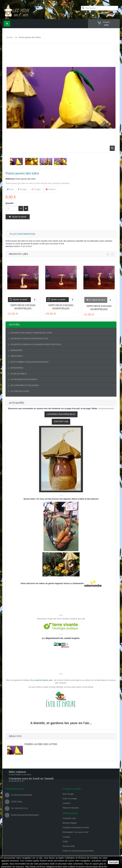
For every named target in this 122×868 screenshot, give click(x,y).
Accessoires (17, 368)
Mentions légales (70, 823)
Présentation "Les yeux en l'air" (76, 832)
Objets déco (17, 356)
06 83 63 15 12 (21, 808)
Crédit (65, 842)
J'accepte (113, 862)
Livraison (66, 803)
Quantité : (10, 203)
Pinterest (51, 189)
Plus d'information (22, 234)
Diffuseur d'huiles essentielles (23, 307)
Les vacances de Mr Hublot (24, 379)
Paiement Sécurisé (71, 808)
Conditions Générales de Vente (76, 828)
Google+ (36, 189)
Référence (10, 179)
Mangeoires (16, 350)
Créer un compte (70, 799)
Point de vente (69, 846)
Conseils (66, 837)
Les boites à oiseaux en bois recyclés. (30, 339)
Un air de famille (19, 374)
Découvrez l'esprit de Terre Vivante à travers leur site (61, 619)
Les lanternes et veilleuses (25, 385)
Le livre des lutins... (20, 391)
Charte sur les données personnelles (78, 851)
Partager (23, 189)
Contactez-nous (69, 818)
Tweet (10, 189)
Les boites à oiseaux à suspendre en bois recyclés (36, 344)
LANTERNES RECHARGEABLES (61, 414)
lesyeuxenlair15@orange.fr (28, 815)
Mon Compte (68, 794)
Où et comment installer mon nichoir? (30, 362)
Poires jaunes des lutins (41, 744)
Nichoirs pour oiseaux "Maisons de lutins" (31, 333)
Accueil (9, 37)
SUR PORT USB (61, 422)
